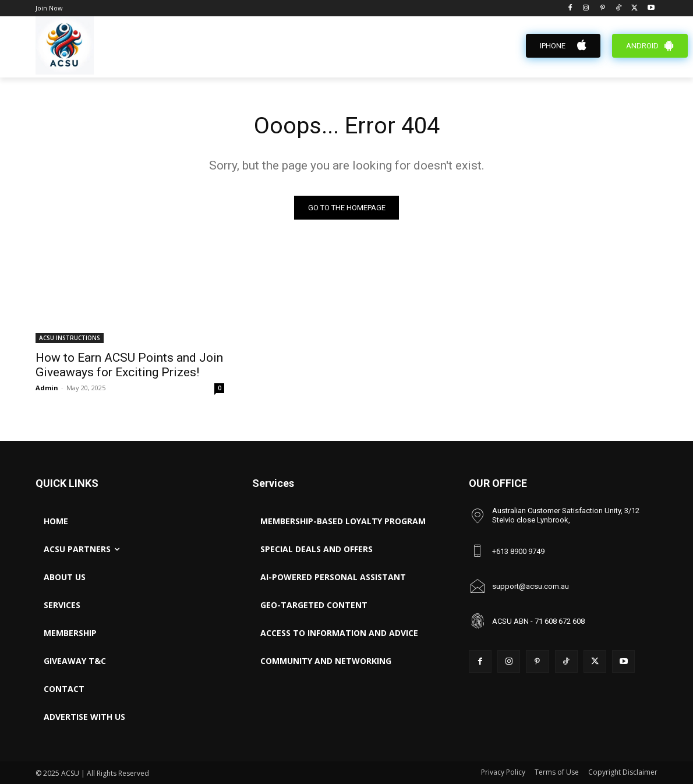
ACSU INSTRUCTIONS (70, 338)
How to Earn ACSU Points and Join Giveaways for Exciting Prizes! (129, 365)
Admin (47, 388)
